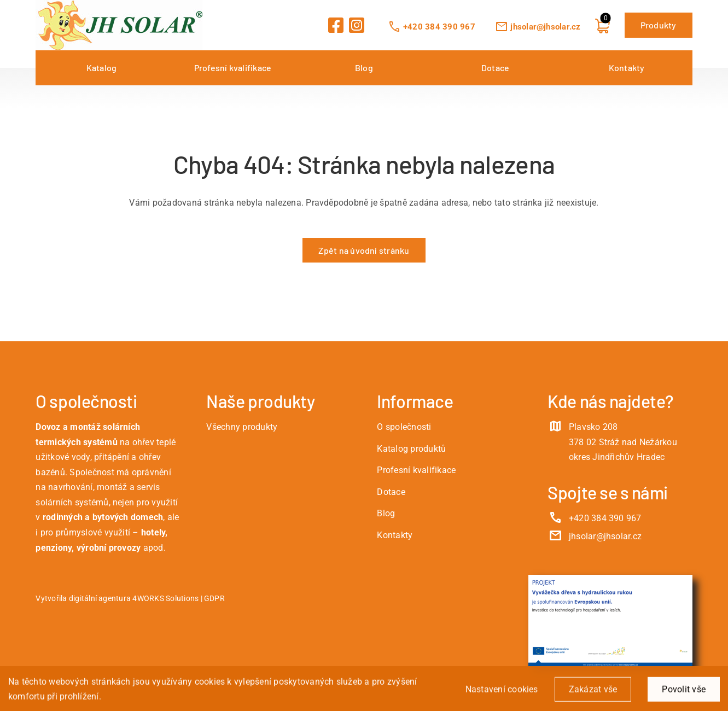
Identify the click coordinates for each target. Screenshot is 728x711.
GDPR (214, 599)
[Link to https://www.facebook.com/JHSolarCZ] (336, 25)
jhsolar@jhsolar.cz (538, 27)
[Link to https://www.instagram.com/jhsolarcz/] (357, 25)
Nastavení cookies (502, 692)
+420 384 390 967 (432, 27)
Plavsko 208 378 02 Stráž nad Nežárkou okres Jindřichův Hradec (623, 442)
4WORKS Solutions (165, 599)
